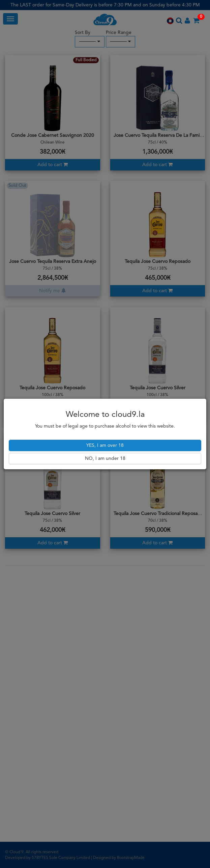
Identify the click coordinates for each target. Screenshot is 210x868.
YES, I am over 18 (105, 445)
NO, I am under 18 (105, 459)
